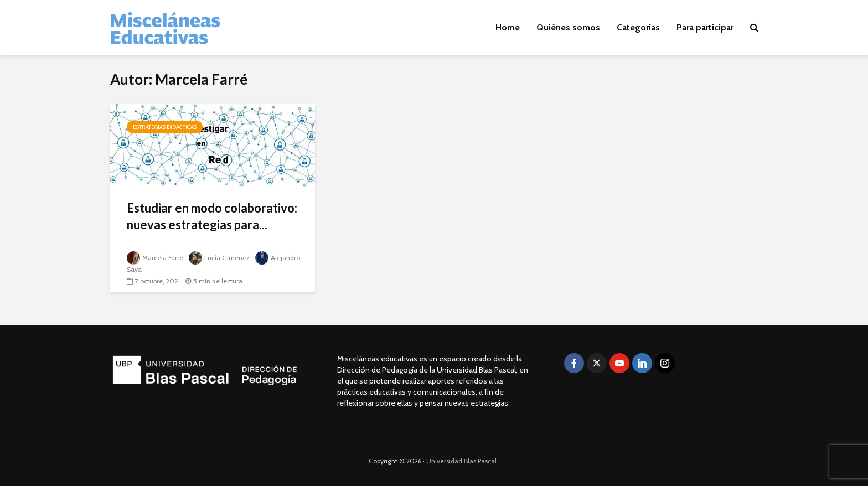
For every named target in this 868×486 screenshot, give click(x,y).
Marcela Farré (155, 258)
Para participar (705, 27)
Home (508, 27)
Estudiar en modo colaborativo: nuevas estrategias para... (212, 216)
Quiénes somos (568, 27)
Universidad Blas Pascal (461, 461)
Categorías (638, 27)
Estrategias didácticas (165, 127)
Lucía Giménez (219, 258)
